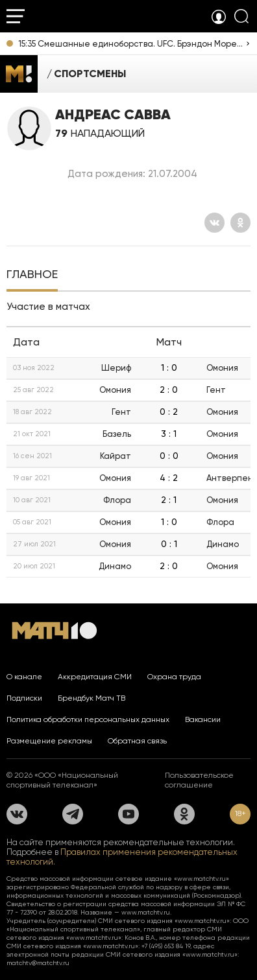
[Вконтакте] (214, 223)
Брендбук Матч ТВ (92, 698)
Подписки (24, 698)
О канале (24, 677)
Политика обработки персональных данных (88, 719)
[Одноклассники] (240, 223)
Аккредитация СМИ (95, 677)
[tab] (32, 275)
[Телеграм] (73, 814)
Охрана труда (174, 677)
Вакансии (203, 719)
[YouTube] (128, 814)
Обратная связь (137, 741)
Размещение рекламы (49, 741)
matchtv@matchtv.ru (38, 963)
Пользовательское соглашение (199, 780)
